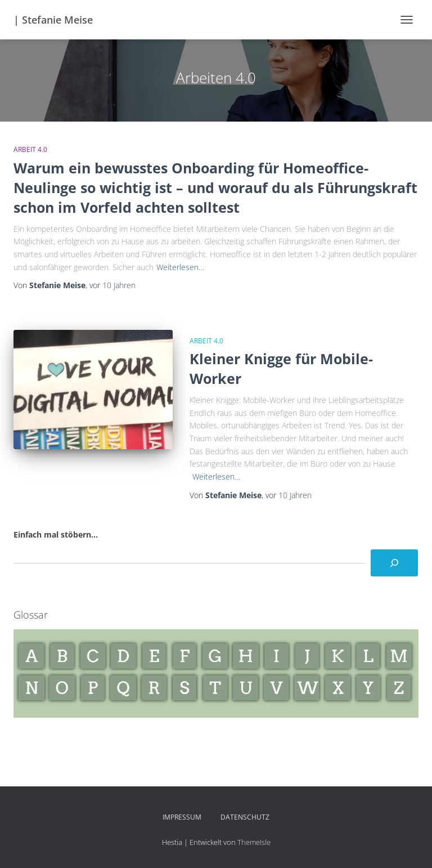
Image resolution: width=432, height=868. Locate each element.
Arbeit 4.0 (30, 149)
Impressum (182, 817)
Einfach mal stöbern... (56, 534)
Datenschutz (245, 817)
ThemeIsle (254, 842)
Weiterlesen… (180, 267)
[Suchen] (394, 563)
